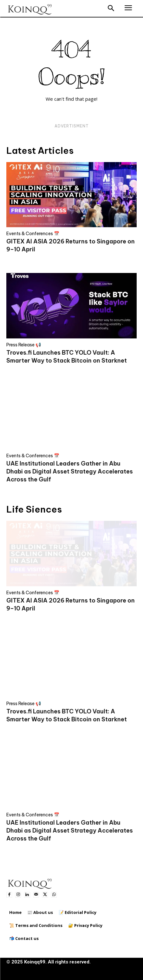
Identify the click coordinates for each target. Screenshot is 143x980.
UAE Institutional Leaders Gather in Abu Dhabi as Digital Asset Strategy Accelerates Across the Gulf (70, 471)
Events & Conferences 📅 (33, 234)
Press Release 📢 (24, 345)
